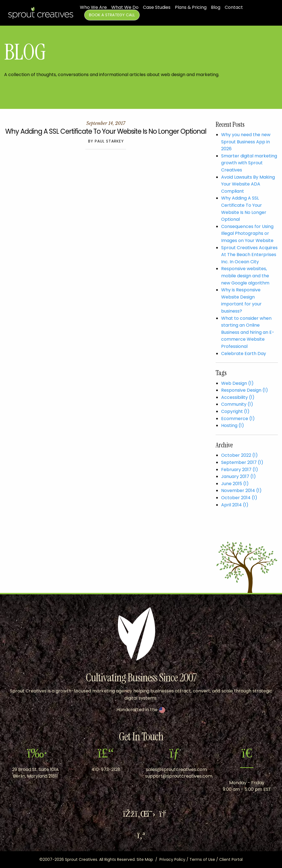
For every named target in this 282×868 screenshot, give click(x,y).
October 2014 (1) (239, 498)
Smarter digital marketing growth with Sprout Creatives (249, 163)
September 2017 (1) (242, 462)
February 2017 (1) (240, 470)
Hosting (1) (233, 425)
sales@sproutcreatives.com (176, 769)
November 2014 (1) (241, 491)
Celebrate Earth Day (244, 354)
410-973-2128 (106, 769)
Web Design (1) (237, 383)
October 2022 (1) (239, 455)
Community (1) (237, 404)
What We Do (125, 7)
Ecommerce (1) (238, 419)
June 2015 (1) (235, 484)
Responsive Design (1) (245, 390)
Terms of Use (202, 859)
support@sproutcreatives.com (179, 776)
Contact (234, 7)
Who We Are (93, 7)
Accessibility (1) (238, 397)
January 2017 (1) (238, 476)
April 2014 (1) (235, 505)
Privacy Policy (172, 859)
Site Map (145, 859)
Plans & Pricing (191, 7)
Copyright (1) (235, 411)
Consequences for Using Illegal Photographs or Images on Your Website (247, 233)
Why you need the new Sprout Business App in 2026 (246, 142)
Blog (216, 7)
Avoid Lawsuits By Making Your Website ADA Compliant (248, 184)
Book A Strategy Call (112, 15)
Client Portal (231, 859)
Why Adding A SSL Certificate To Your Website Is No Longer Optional (106, 131)
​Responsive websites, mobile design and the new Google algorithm (245, 276)
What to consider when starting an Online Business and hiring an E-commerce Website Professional (248, 332)
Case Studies (157, 7)
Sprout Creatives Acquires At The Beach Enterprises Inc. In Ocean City (249, 255)
